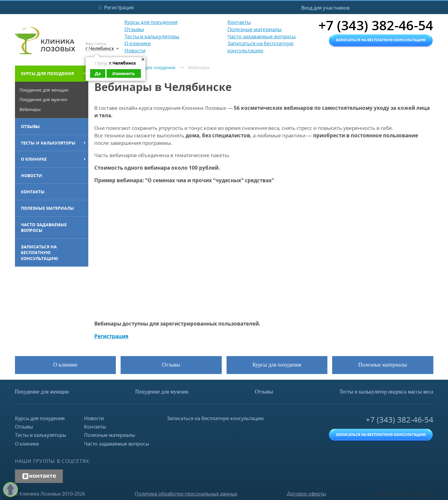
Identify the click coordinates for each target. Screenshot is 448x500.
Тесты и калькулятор (386, 392)
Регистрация (119, 7)
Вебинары (30, 109)
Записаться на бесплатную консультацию (40, 253)
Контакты (33, 192)
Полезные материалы (47, 208)
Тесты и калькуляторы (48, 143)
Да (98, 73)
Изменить (124, 73)
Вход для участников (325, 8)
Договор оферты (306, 494)
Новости (32, 175)
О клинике (34, 159)
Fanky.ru (423, 494)
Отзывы (30, 126)
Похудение (42, 392)
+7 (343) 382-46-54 (400, 420)
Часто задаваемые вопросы (44, 228)
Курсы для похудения (47, 73)
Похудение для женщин (44, 90)
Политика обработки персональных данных (186, 494)
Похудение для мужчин (43, 99)
